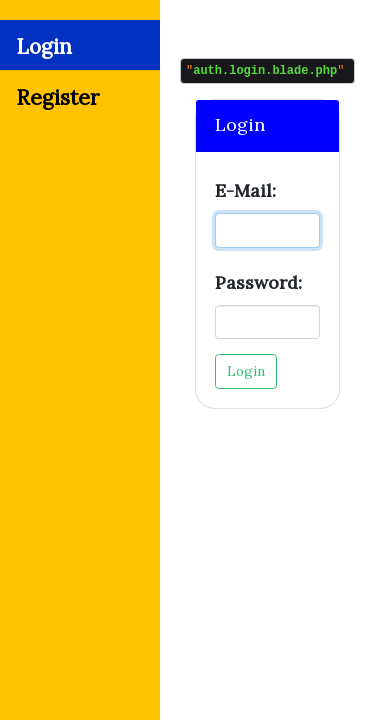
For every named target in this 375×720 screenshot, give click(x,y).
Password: (258, 285)
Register (57, 97)
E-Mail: (245, 193)
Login (44, 46)
